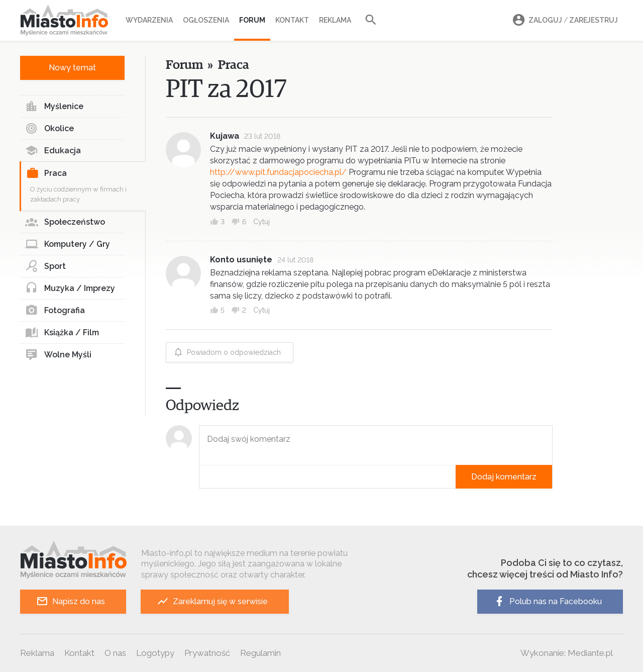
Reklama (335, 20)
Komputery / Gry (68, 244)
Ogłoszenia (206, 20)
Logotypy (155, 653)
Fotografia (55, 311)
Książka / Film (62, 333)
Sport (45, 266)
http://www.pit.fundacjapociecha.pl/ (278, 172)
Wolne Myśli (58, 355)
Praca (46, 173)
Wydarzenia (149, 20)
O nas (115, 653)
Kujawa (225, 136)
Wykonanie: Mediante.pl (567, 653)
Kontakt (292, 20)
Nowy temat (72, 68)
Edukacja (53, 151)
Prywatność (207, 653)
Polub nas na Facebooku (548, 601)
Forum (252, 20)
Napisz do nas (71, 601)
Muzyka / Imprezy (70, 289)
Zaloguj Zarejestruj (564, 20)
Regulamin (260, 653)
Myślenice (54, 107)
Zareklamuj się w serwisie (212, 601)
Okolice (49, 129)
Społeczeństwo (65, 222)
